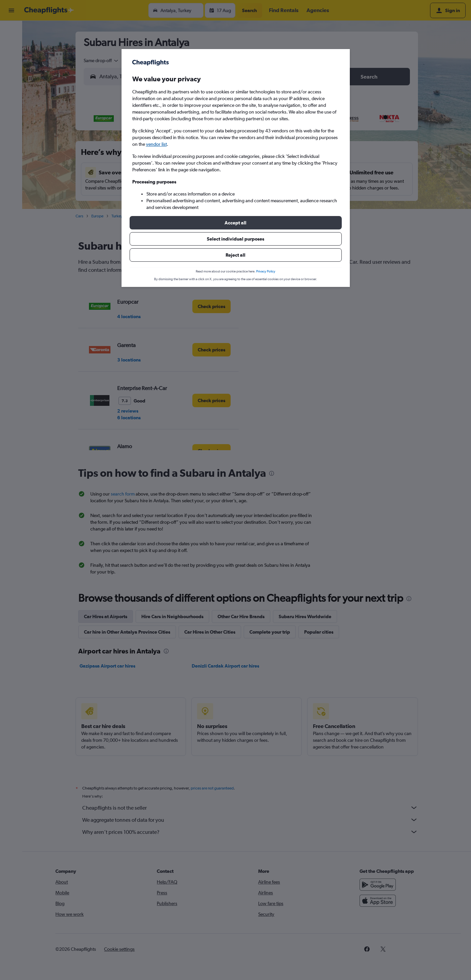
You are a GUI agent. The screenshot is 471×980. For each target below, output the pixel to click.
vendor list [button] (156, 144)
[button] (236, 223)
